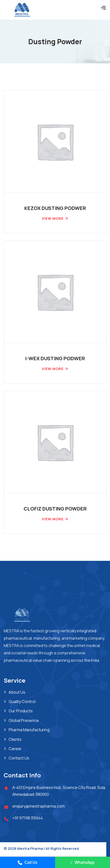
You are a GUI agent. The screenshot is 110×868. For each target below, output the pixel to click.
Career (15, 749)
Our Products (21, 711)
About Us (17, 692)
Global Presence (24, 720)
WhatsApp (83, 862)
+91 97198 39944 (28, 818)
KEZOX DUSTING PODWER (55, 208)
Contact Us (19, 758)
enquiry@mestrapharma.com (39, 806)
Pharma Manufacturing (29, 730)
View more (53, 218)
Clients (15, 739)
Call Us (28, 862)
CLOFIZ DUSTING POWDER (55, 509)
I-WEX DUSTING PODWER (55, 358)
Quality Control (22, 702)
